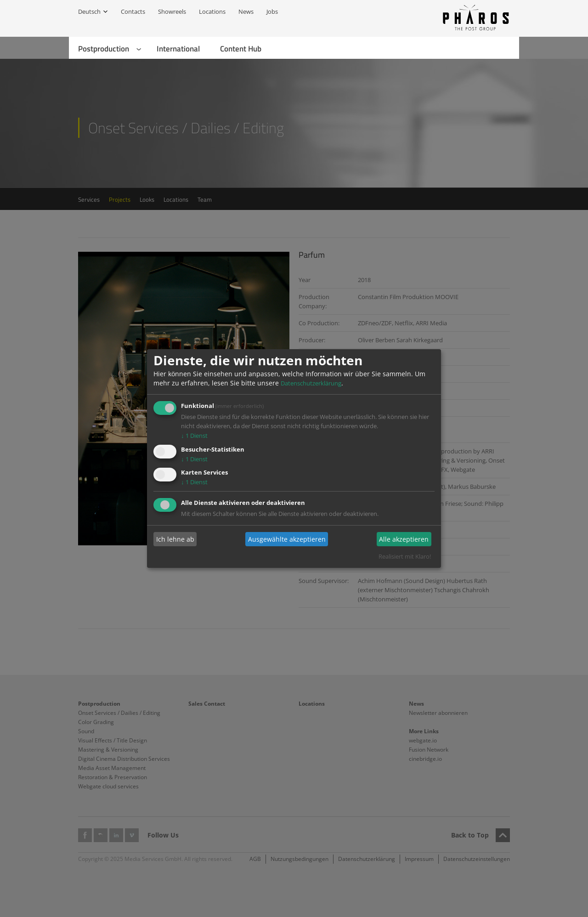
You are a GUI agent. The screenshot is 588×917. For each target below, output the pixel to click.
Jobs (272, 11)
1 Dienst (194, 436)
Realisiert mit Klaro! (405, 556)
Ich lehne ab (175, 539)
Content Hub (241, 49)
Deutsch (89, 11)
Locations (212, 11)
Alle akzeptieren (404, 539)
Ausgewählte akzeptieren (287, 539)
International (178, 49)
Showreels (172, 11)
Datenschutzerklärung (311, 383)
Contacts (133, 11)
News (246, 11)
